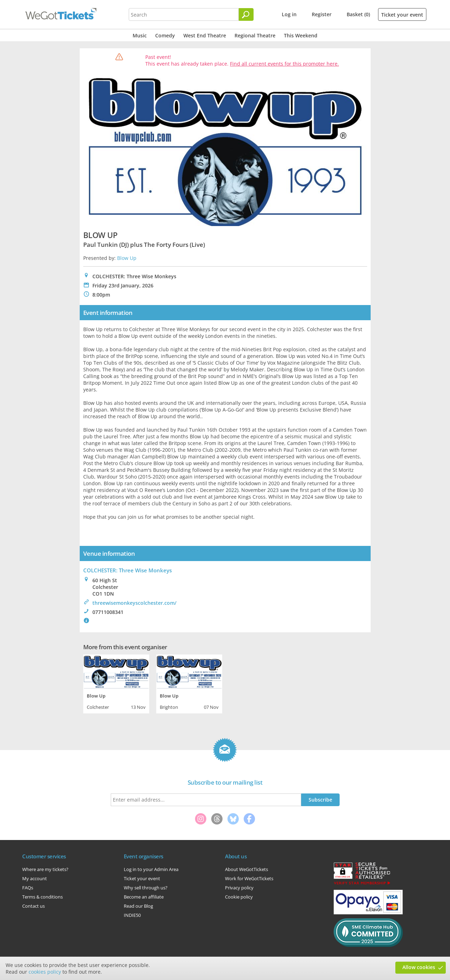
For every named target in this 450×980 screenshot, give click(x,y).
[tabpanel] (116, 683)
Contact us (34, 906)
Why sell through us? (146, 888)
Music (140, 35)
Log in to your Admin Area (151, 869)
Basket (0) (358, 14)
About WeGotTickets (247, 869)
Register (322, 14)
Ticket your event (402, 15)
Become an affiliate (144, 897)
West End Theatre (205, 35)
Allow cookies (419, 967)
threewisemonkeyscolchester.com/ (134, 603)
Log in (289, 14)
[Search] (246, 14)
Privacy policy (239, 888)
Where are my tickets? (45, 869)
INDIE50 (132, 915)
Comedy (165, 35)
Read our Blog (138, 906)
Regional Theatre (255, 35)
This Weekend (301, 35)
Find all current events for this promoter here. (284, 64)
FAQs (28, 888)
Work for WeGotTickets (249, 878)
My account (35, 878)
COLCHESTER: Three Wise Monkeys (127, 570)
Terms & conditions (42, 897)
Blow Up (127, 258)
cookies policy (45, 972)
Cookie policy (239, 897)
